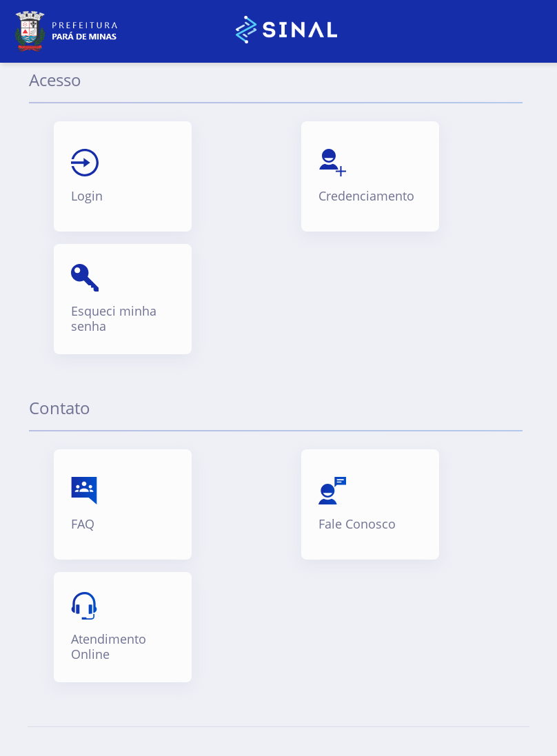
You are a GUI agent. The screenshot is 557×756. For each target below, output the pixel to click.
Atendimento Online (109, 647)
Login (87, 196)
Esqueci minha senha (114, 319)
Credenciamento (366, 196)
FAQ (83, 524)
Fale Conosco (357, 524)
